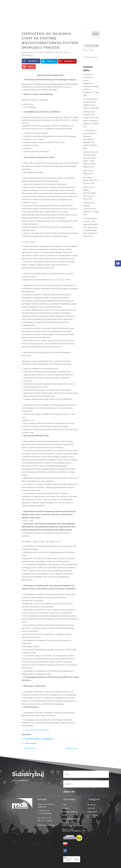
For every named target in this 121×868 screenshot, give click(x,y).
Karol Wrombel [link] (46, 52)
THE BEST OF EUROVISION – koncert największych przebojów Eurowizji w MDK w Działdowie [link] (91, 83)
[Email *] (86, 784)
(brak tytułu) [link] (88, 171)
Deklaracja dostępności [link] (71, 818)
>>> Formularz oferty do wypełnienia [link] (37, 739)
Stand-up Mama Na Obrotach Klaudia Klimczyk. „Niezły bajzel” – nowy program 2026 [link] (91, 158)
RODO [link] (64, 815)
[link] (118, 263)
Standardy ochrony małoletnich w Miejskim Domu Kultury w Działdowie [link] (73, 824)
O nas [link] (64, 804)
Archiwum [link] (66, 808)
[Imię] (86, 774)
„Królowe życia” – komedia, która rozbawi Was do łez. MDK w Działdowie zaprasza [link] (91, 118)
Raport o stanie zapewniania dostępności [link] (72, 830)
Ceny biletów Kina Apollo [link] (92, 816)
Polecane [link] (91, 808)
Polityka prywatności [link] (70, 811)
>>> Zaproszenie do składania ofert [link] (35, 730)
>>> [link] (23, 743)
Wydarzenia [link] (92, 811)
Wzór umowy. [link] (31, 743)
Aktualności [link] (27, 55)
